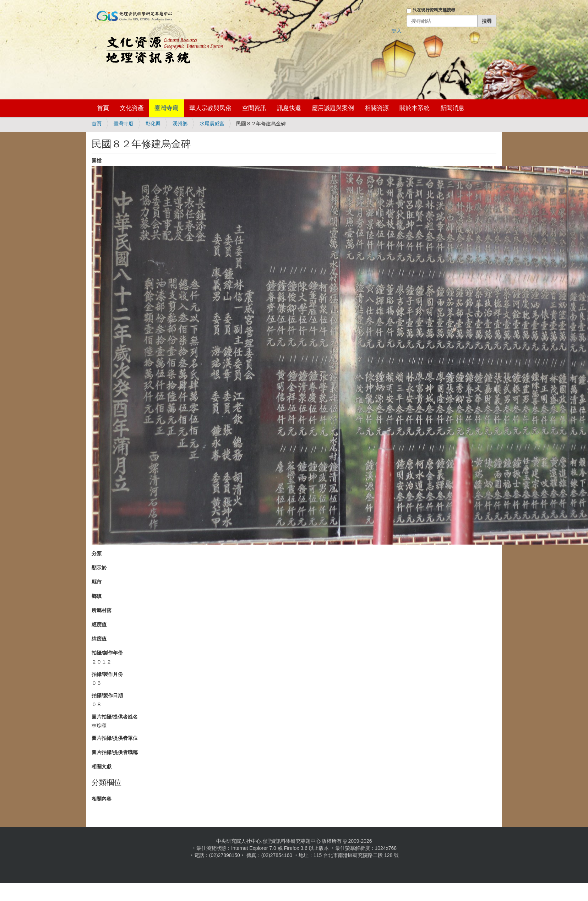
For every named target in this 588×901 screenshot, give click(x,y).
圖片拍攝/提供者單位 (115, 738)
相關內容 (102, 799)
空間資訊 (254, 108)
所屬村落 (102, 610)
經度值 (99, 624)
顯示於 (99, 568)
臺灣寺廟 (167, 108)
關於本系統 (415, 108)
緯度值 (99, 639)
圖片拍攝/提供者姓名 (115, 717)
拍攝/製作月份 (107, 674)
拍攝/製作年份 (107, 653)
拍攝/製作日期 (107, 695)
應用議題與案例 (333, 108)
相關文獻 (102, 766)
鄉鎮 (97, 596)
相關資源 (377, 108)
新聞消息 (452, 108)
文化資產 (132, 108)
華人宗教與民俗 (210, 108)
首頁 (103, 108)
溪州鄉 (180, 124)
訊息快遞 (289, 108)
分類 (97, 553)
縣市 (97, 582)
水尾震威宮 (212, 124)
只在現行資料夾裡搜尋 (434, 10)
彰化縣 (153, 124)
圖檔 (97, 160)
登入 (397, 31)
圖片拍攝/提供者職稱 (115, 752)
